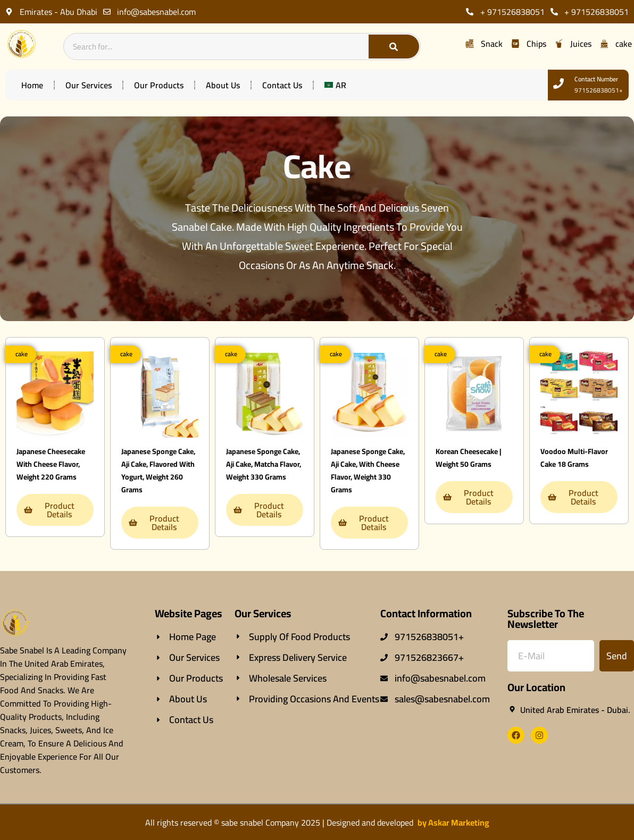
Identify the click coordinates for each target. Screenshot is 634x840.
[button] (21, 354)
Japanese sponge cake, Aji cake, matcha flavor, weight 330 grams (264, 464)
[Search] (394, 47)
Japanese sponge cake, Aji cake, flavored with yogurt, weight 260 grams (158, 471)
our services (89, 85)
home (32, 85)
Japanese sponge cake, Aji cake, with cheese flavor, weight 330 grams (368, 471)
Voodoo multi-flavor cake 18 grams (574, 458)
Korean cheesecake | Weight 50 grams (469, 458)
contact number (596, 79)
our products (159, 85)
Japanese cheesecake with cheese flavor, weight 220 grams (51, 464)
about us (223, 85)
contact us (282, 85)
